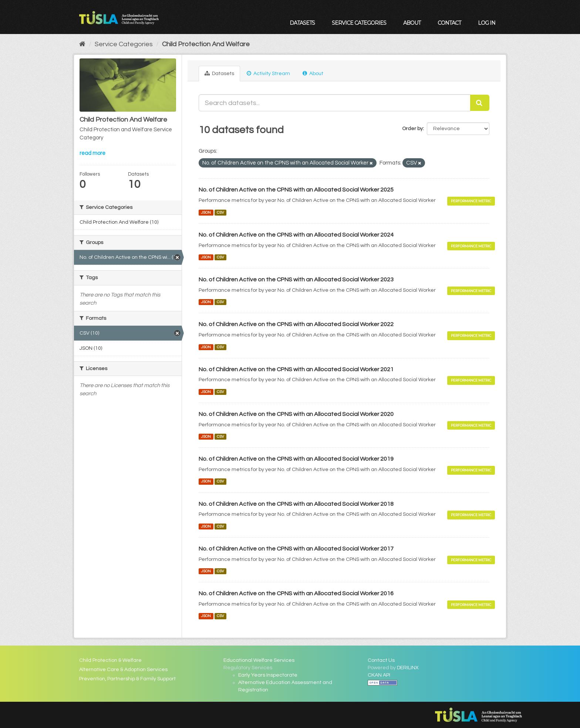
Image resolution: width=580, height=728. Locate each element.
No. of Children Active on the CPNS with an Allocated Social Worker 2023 (296, 280)
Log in (487, 23)
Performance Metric (471, 201)
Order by (412, 129)
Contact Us (381, 660)
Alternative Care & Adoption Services (123, 670)
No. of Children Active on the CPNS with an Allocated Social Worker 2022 (296, 324)
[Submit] (480, 103)
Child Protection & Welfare (110, 660)
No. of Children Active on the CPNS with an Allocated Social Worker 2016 (296, 593)
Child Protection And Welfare (206, 44)
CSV (220, 212)
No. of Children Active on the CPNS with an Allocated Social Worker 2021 (296, 369)
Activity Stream (268, 73)
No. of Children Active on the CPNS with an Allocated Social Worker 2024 (296, 235)
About (412, 23)
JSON (206, 212)
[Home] (82, 44)
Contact (449, 23)
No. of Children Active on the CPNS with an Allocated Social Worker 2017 (296, 549)
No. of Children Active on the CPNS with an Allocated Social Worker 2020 (296, 414)
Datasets (302, 23)
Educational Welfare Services (259, 660)
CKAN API (379, 675)
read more (92, 153)
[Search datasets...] (335, 103)
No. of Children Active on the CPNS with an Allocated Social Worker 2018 (296, 504)
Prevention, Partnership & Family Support (127, 679)
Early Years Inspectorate (268, 675)
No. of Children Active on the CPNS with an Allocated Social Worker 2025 (296, 190)
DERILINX (408, 668)
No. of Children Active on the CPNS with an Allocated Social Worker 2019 (296, 459)
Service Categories (359, 23)
